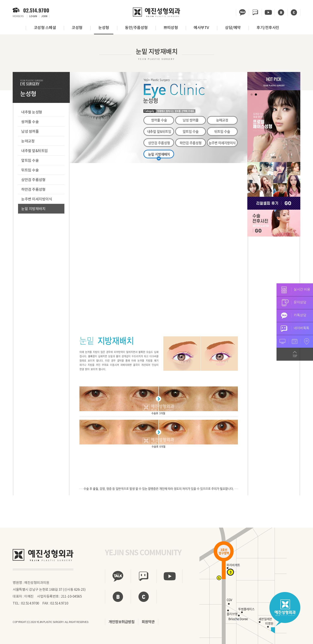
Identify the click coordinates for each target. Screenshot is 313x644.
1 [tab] (252, 95)
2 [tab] (256, 95)
